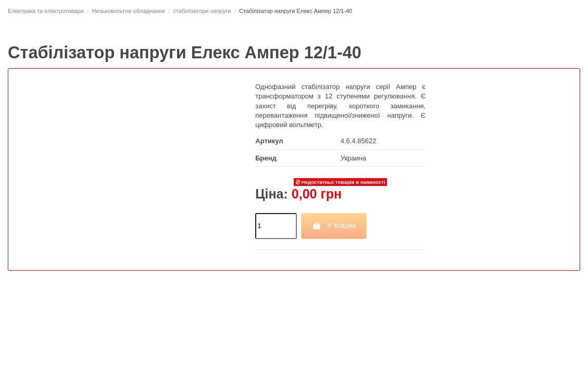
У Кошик (334, 226)
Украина (354, 158)
